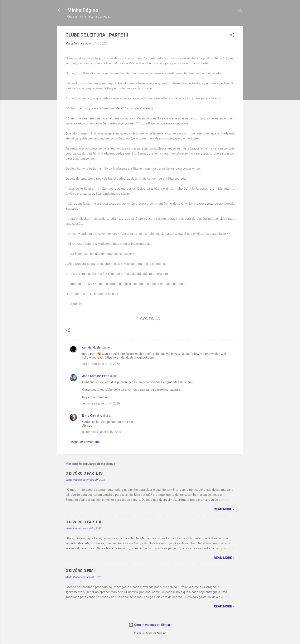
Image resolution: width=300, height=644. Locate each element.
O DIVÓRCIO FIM (79, 571)
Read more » (224, 509)
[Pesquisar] (240, 11)
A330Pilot (161, 633)
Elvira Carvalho (92, 416)
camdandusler (92, 347)
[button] (232, 36)
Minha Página (83, 10)
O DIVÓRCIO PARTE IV (84, 473)
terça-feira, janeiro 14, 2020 (101, 364)
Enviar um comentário (85, 442)
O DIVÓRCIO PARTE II (83, 522)
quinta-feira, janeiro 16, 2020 (102, 432)
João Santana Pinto (96, 376)
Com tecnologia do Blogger (150, 625)
